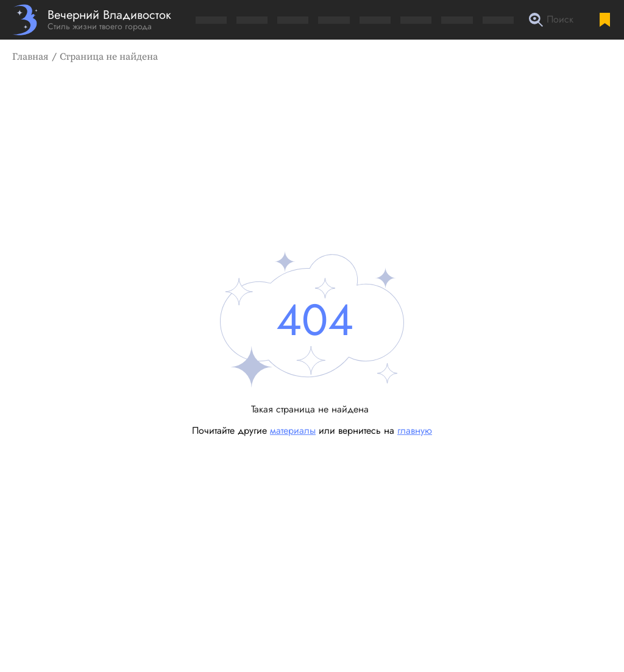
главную (415, 430)
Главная (30, 57)
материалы (293, 430)
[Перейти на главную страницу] (92, 20)
